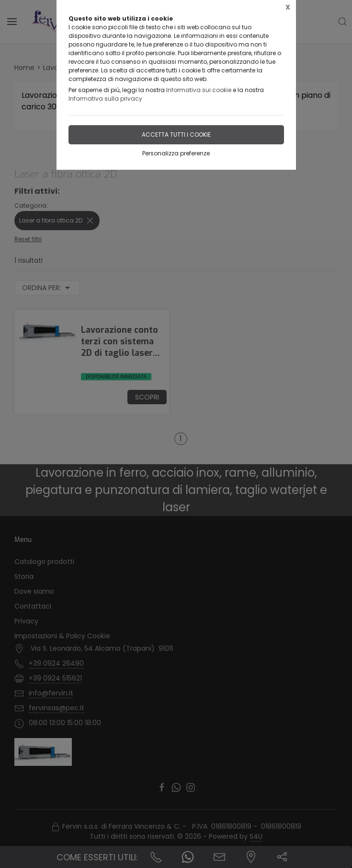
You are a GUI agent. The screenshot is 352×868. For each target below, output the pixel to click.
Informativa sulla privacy (105, 99)
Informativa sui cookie (199, 90)
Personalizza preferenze (176, 153)
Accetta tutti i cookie (176, 135)
